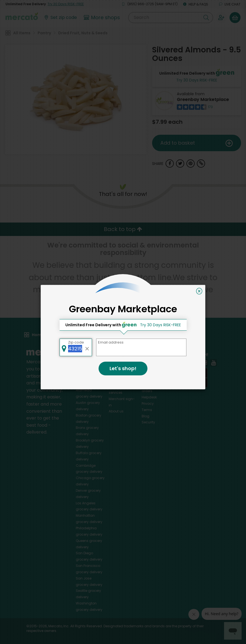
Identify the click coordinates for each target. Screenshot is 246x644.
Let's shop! (123, 368)
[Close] (199, 291)
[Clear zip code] (87, 347)
